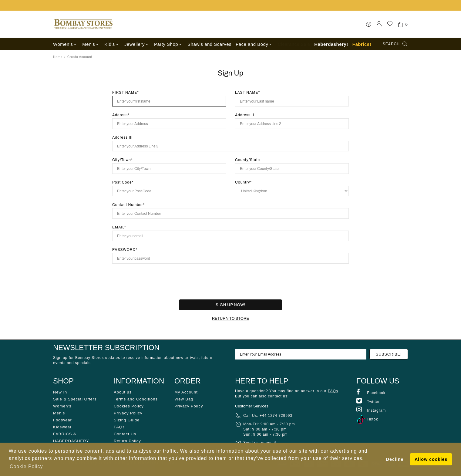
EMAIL (118, 227)
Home (58, 57)
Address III (122, 137)
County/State (247, 160)
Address (120, 115)
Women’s (62, 406)
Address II (245, 115)
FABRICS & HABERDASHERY (71, 437)
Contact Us (125, 434)
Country (242, 182)
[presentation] (225, 282)
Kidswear (62, 427)
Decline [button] (395, 459)
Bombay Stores (83, 24)
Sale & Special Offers (75, 399)
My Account (186, 392)
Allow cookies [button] (431, 459)
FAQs (119, 427)
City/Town (122, 160)
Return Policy (127, 441)
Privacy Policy (128, 413)
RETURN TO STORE (231, 319)
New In (60, 392)
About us (123, 392)
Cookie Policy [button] (26, 466)
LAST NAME (247, 93)
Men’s (59, 413)
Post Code (122, 182)
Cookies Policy (129, 406)
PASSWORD (124, 250)
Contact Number (128, 205)
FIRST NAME (125, 93)
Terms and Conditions (136, 399)
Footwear (62, 420)
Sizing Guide (127, 420)
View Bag (184, 399)
